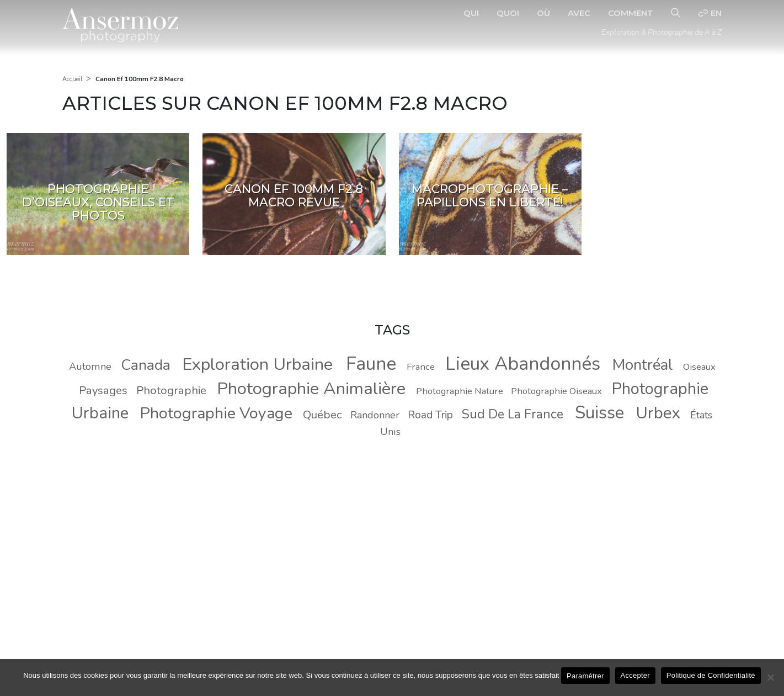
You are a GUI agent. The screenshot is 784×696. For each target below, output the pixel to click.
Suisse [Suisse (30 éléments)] (599, 413)
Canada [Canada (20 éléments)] (146, 365)
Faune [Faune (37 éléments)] (371, 364)
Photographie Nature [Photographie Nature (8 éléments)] (460, 391)
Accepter (635, 675)
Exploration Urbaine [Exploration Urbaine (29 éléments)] (257, 364)
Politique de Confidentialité (711, 675)
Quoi (508, 13)
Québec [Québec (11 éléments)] (322, 415)
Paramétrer (585, 676)
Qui (471, 13)
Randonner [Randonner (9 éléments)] (375, 415)
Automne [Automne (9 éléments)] (90, 366)
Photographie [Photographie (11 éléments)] (171, 390)
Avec (579, 13)
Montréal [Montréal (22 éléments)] (643, 365)
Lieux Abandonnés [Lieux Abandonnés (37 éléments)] (523, 364)
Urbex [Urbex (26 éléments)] (658, 413)
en (710, 13)
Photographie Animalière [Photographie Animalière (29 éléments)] (311, 389)
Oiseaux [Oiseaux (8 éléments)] (699, 367)
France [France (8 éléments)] (421, 367)
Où (543, 13)
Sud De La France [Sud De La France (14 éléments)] (513, 414)
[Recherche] (676, 13)
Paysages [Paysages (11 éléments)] (103, 390)
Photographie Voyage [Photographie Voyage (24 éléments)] (216, 413)
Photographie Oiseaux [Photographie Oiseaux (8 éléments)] (556, 391)
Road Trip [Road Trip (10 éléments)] (430, 415)
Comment (631, 13)
